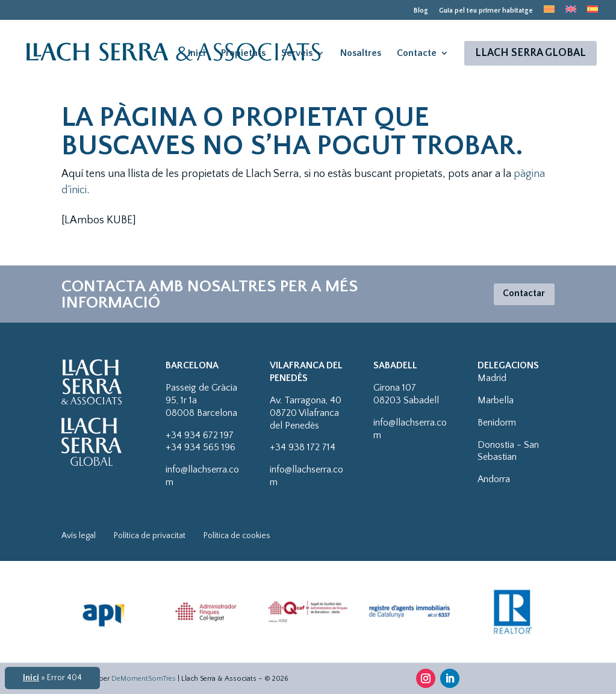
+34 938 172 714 (303, 447)
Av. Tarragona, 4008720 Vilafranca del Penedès (306, 413)
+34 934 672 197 (200, 435)
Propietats (243, 56)
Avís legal (79, 536)
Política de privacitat (150, 536)
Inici (197, 56)
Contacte (417, 56)
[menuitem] (549, 13)
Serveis (297, 56)
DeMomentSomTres (144, 679)
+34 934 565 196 (201, 447)
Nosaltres (361, 56)
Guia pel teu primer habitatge (486, 11)
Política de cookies (237, 536)
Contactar (520, 294)
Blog (421, 11)
